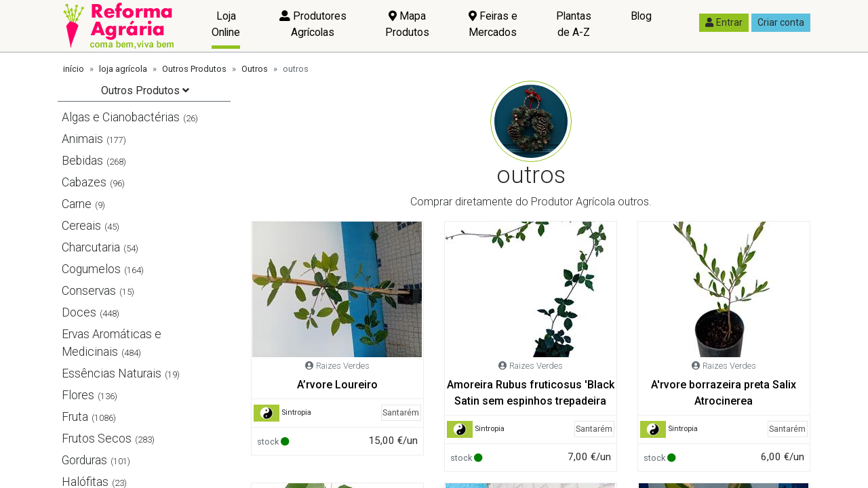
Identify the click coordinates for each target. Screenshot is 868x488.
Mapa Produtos (407, 24)
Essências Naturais (112, 373)
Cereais (81, 226)
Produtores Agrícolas (313, 24)
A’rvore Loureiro (337, 385)
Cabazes (84, 182)
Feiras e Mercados (493, 24)
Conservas (89, 291)
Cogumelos (91, 269)
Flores (78, 395)
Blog (641, 16)
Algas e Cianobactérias (121, 117)
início (74, 69)
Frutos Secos (97, 439)
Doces (79, 312)
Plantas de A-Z (574, 24)
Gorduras (84, 460)
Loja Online (226, 24)
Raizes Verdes (343, 366)
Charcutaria (91, 247)
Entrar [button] (724, 22)
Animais (82, 139)
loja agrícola (123, 69)
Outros (255, 69)
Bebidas (82, 161)
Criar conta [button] (781, 22)
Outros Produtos (194, 69)
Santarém (401, 412)
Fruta (75, 417)
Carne (77, 204)
